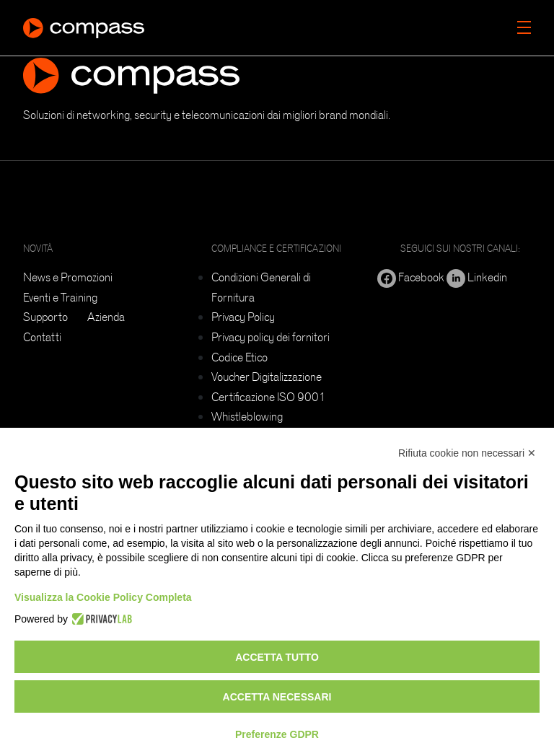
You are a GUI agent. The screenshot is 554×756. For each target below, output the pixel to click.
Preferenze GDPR (277, 734)
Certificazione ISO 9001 (269, 397)
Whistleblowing (247, 416)
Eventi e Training (60, 297)
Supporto (45, 317)
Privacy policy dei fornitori (271, 337)
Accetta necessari (277, 697)
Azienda (106, 317)
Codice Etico (239, 357)
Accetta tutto (277, 657)
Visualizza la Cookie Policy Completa (103, 597)
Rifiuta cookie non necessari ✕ (467, 453)
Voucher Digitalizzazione (267, 377)
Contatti (42, 337)
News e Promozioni (68, 277)
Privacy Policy (243, 317)
